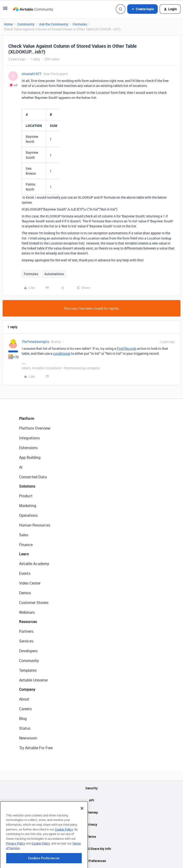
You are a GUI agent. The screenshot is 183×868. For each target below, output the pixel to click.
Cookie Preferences (92, 861)
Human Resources (35, 525)
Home (8, 24)
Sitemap (92, 812)
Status (25, 728)
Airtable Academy (34, 564)
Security (91, 788)
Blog (23, 719)
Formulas (80, 24)
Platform (27, 418)
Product (26, 496)
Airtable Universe (33, 680)
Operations (28, 515)
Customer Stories (34, 603)
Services (26, 641)
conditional (62, 353)
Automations (54, 274)
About (24, 699)
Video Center (30, 583)
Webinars (27, 612)
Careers (25, 709)
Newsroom (28, 738)
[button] (5, 10)
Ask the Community (54, 24)
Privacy (92, 824)
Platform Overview (35, 428)
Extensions (28, 448)
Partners (26, 631)
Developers (28, 651)
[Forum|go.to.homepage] (33, 9)
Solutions (27, 486)
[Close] (82, 827)
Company (27, 689)
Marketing (28, 506)
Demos (25, 593)
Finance (26, 545)
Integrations (29, 438)
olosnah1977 (32, 74)
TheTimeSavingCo (35, 342)
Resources (28, 622)
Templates (28, 670)
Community (26, 24)
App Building (30, 457)
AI (21, 467)
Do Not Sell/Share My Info (92, 849)
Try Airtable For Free (36, 748)
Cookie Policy (64, 848)
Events (25, 573)
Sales (24, 535)
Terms (91, 837)
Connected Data (33, 477)
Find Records (127, 348)
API (91, 800)
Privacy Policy (16, 862)
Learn (24, 554)
